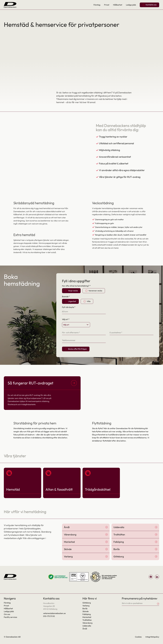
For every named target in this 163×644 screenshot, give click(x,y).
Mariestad (87, 617)
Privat (107, 5)
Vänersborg (87, 623)
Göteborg (87, 603)
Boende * (66, 297)
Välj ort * (66, 319)
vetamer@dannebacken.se (54, 613)
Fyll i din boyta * (69, 307)
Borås (85, 608)
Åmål (85, 629)
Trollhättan (87, 620)
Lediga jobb (131, 5)
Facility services (10, 617)
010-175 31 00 (49, 616)
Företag (97, 5)
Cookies (138, 637)
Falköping (87, 614)
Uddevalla (87, 626)
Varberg (86, 606)
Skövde (86, 611)
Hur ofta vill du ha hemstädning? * (76, 286)
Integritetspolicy (152, 637)
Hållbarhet (118, 5)
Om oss (7, 614)
